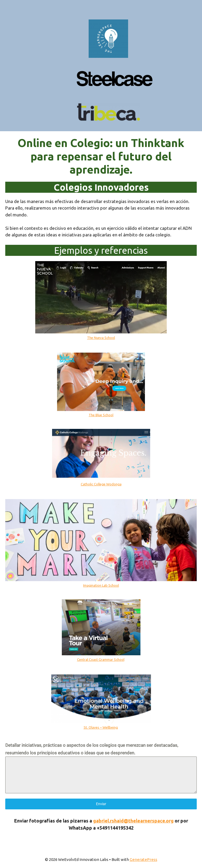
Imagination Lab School (101, 585)
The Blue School (101, 415)
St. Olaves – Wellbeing (101, 727)
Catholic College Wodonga (101, 484)
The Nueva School (101, 338)
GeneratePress (143, 859)
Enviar (101, 804)
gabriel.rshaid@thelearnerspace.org (133, 821)
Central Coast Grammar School (101, 659)
